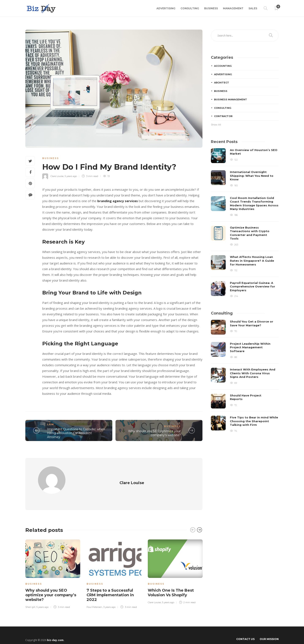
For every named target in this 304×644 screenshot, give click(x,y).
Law (51, 424)
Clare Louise (57, 176)
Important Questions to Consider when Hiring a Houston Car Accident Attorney (76, 433)
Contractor (223, 116)
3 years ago (109, 599)
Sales (253, 8)
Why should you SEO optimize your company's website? (154, 433)
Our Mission (269, 631)
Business (211, 8)
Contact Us (245, 631)
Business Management (231, 99)
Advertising (166, 8)
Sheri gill (30, 599)
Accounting (223, 66)
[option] (53, 566)
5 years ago (71, 176)
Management (233, 8)
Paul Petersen (94, 599)
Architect (222, 83)
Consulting (190, 8)
